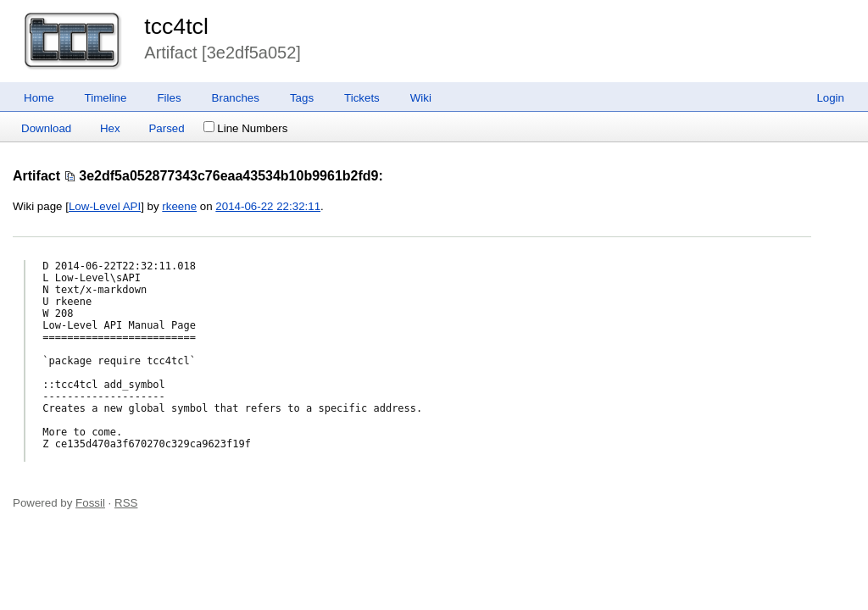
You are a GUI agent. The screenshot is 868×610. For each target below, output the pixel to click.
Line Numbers (245, 128)
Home (39, 98)
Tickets (362, 98)
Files (169, 98)
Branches (236, 98)
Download (46, 128)
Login (830, 98)
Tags (302, 98)
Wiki (421, 98)
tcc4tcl (176, 26)
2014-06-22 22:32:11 (268, 206)
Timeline (106, 98)
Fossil (90, 503)
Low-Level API (105, 206)
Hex (110, 128)
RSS (126, 503)
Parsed (166, 128)
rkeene (179, 206)
